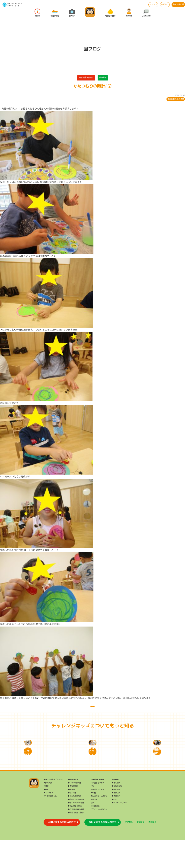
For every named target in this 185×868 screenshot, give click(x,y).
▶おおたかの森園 (75, 824)
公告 (92, 831)
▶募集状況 (116, 821)
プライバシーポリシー (99, 837)
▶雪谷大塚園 (73, 814)
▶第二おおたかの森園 (76, 831)
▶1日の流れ (48, 821)
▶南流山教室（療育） (76, 840)
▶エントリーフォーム (120, 831)
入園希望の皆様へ (110, 13)
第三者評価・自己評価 (99, 824)
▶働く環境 (116, 811)
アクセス (153, 4)
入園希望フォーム (97, 817)
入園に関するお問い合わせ (62, 850)
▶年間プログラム (50, 824)
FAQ (92, 814)
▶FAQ (114, 827)
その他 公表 (95, 834)
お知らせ (165, 4)
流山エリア (18, 4)
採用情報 (129, 13)
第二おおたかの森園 (176, 99)
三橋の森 (10, 6)
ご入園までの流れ (97, 811)
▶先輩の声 (116, 824)
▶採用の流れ (117, 814)
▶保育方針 (48, 811)
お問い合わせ (178, 4)
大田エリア (11, 4)
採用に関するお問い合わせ (103, 850)
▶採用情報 (116, 817)
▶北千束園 (72, 821)
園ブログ (72, 13)
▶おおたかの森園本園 (76, 827)
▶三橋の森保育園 (75, 811)
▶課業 (46, 814)
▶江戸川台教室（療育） (77, 837)
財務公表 (94, 827)
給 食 (17, 6)
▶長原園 (71, 817)
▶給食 (46, 817)
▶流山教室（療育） (75, 834)
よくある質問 (146, 13)
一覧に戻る (92, 709)
